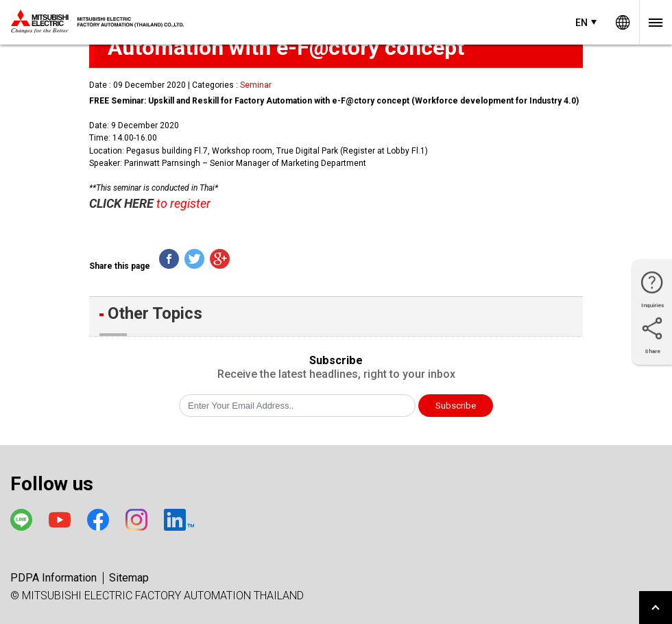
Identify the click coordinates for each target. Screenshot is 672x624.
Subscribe (456, 406)
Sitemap (129, 578)
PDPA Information (53, 578)
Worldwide (623, 22)
